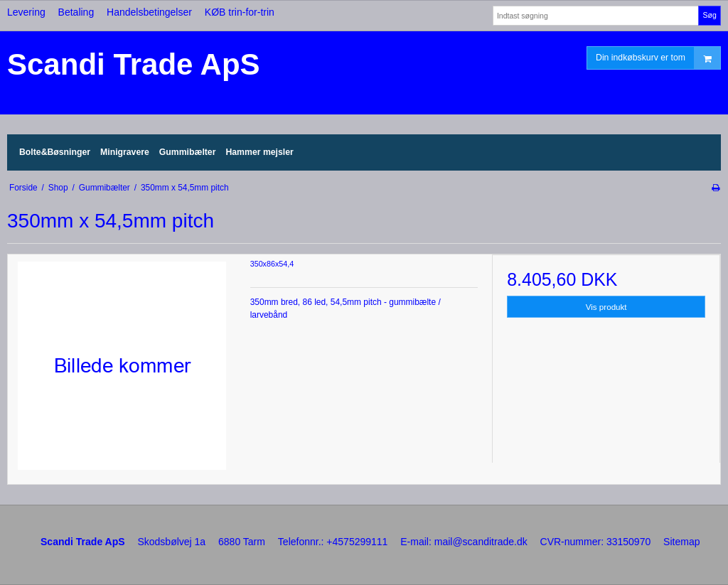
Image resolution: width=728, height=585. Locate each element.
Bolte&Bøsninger (55, 152)
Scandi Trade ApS (134, 64)
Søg (709, 15)
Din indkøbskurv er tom (658, 58)
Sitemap (681, 542)
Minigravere (125, 152)
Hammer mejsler (259, 152)
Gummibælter (188, 152)
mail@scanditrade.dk (481, 542)
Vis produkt (606, 307)
